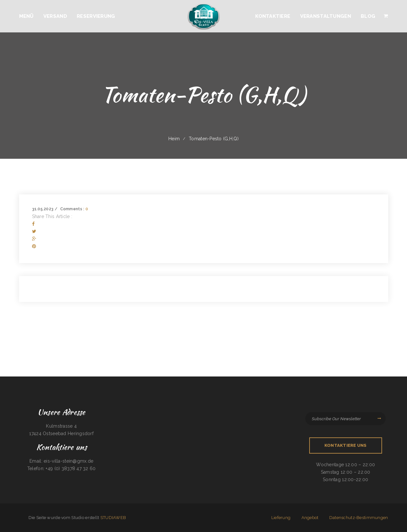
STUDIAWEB (113, 518)
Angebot (310, 518)
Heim (174, 139)
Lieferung (281, 518)
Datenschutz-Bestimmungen (359, 518)
